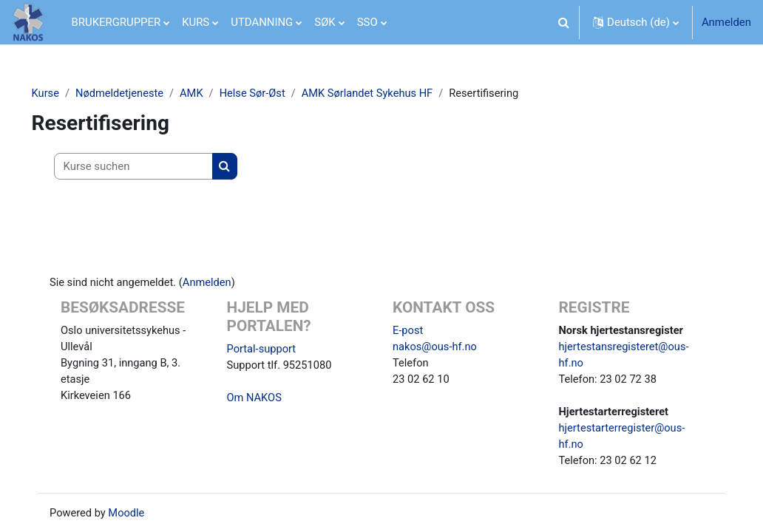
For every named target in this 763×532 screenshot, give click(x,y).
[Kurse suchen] (154, 166)
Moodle (137, 516)
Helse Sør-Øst (277, 94)
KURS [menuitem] (196, 22)
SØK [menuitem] (325, 22)
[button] (563, 22)
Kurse (67, 94)
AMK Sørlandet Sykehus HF (394, 94)
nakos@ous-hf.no (435, 348)
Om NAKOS (260, 400)
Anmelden (726, 22)
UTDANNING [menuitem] (262, 22)
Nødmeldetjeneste (142, 94)
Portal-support (267, 350)
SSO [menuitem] (367, 22)
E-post (408, 332)
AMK (215, 94)
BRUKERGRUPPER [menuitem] (116, 22)
